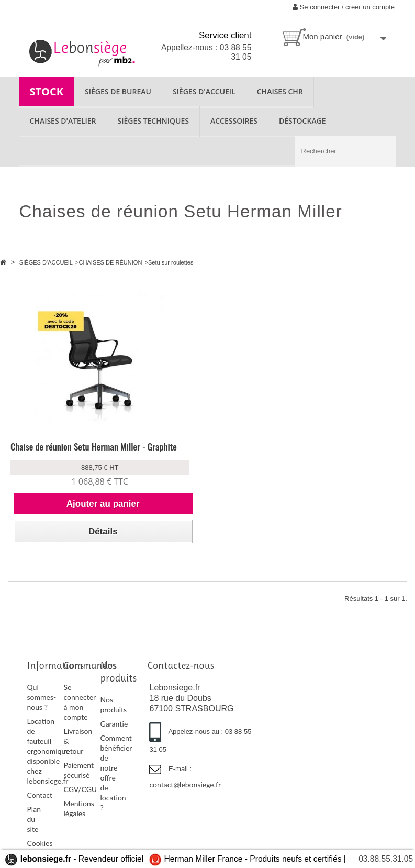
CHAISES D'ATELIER (63, 121)
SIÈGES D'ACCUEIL (204, 91)
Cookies (40, 843)
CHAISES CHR (280, 91)
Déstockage (302, 121)
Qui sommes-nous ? (42, 697)
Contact (40, 795)
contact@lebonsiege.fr (185, 784)
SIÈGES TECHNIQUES (153, 121)
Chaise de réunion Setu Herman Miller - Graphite (94, 447)
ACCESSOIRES (234, 121)
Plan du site (34, 819)
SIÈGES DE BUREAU (118, 91)
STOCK (47, 91)
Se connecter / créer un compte (344, 7)
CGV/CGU (80, 789)
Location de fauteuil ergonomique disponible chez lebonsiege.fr (48, 751)
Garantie (114, 724)
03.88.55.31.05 (386, 859)
